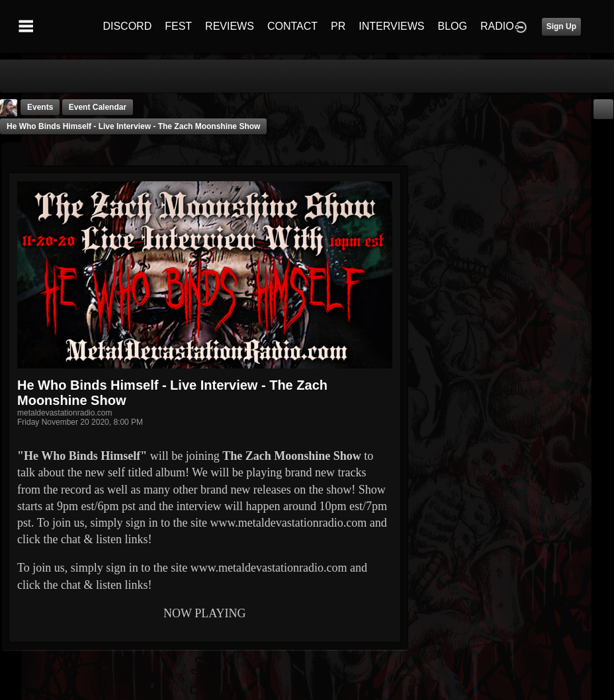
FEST (178, 26)
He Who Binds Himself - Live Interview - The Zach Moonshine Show (133, 126)
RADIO (497, 26)
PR (338, 26)
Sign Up (561, 26)
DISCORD (127, 26)
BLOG (453, 26)
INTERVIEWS (391, 26)
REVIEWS (230, 26)
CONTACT (292, 26)
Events (40, 107)
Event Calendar (98, 107)
